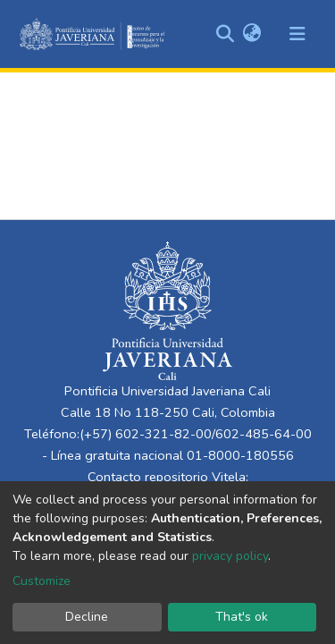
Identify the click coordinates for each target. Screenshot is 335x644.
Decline (87, 617)
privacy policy (230, 556)
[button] (251, 34)
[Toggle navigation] (297, 34)
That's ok (242, 617)
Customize (42, 581)
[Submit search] (225, 34)
